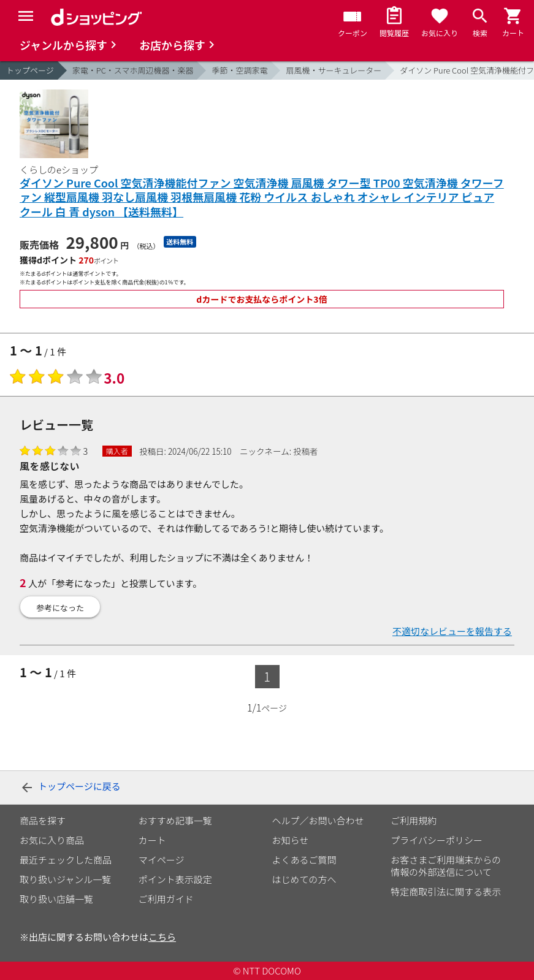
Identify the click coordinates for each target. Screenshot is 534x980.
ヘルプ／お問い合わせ (318, 820)
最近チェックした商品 (66, 860)
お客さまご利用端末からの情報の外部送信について (446, 866)
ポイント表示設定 (175, 879)
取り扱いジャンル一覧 (65, 879)
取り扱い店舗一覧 (56, 899)
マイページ (162, 860)
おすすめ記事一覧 (175, 820)
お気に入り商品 (52, 840)
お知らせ (291, 840)
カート (152, 840)
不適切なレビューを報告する (452, 631)
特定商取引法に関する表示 (446, 891)
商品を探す (43, 820)
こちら (162, 937)
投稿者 (306, 451)
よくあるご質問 (304, 860)
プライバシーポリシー (437, 840)
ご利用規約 (414, 820)
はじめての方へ (304, 879)
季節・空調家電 (239, 70)
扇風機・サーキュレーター (334, 70)
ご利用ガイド (166, 899)
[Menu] (26, 16)
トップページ (30, 70)
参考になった (60, 608)
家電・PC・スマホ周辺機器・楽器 (133, 70)
